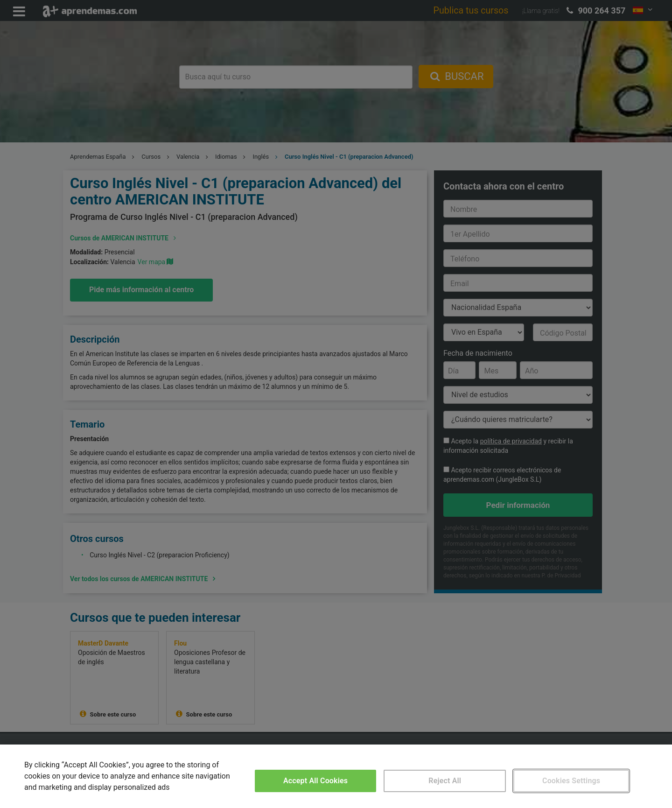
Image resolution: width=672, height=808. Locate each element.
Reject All (445, 781)
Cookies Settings (571, 781)
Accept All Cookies (315, 781)
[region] (336, 776)
